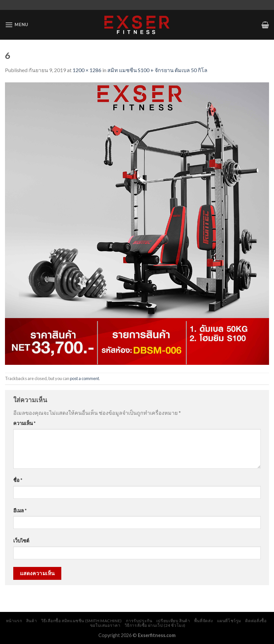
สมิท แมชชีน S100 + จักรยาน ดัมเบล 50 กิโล (157, 70)
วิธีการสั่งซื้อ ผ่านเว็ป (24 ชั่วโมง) (155, 625)
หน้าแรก (14, 621)
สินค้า (31, 621)
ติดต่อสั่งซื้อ (256, 621)
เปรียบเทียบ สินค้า (173, 621)
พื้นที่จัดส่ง (203, 621)
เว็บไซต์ (21, 541)
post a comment (84, 378)
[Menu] (17, 25)
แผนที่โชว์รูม (229, 621)
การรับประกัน (139, 621)
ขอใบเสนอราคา (105, 625)
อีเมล (20, 511)
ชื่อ (18, 480)
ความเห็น (24, 423)
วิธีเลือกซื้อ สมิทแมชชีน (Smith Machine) (82, 621)
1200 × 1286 (87, 70)
